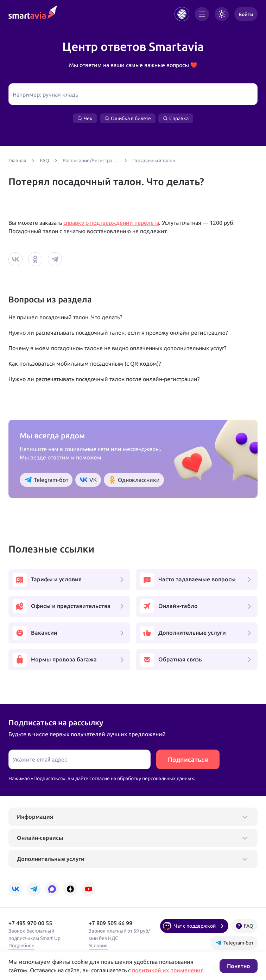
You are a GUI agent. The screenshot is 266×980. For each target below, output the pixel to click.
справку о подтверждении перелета (111, 223)
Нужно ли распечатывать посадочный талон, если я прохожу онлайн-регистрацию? (118, 333)
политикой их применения (168, 970)
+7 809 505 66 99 (110, 923)
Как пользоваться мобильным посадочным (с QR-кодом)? (85, 364)
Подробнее (21, 946)
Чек (85, 118)
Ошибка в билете (128, 118)
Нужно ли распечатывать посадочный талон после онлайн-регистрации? (104, 379)
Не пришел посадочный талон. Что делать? (65, 317)
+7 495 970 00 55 (30, 923)
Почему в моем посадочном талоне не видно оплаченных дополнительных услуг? (117, 348)
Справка (176, 118)
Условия (98, 946)
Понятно (239, 966)
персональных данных (168, 778)
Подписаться (188, 759)
